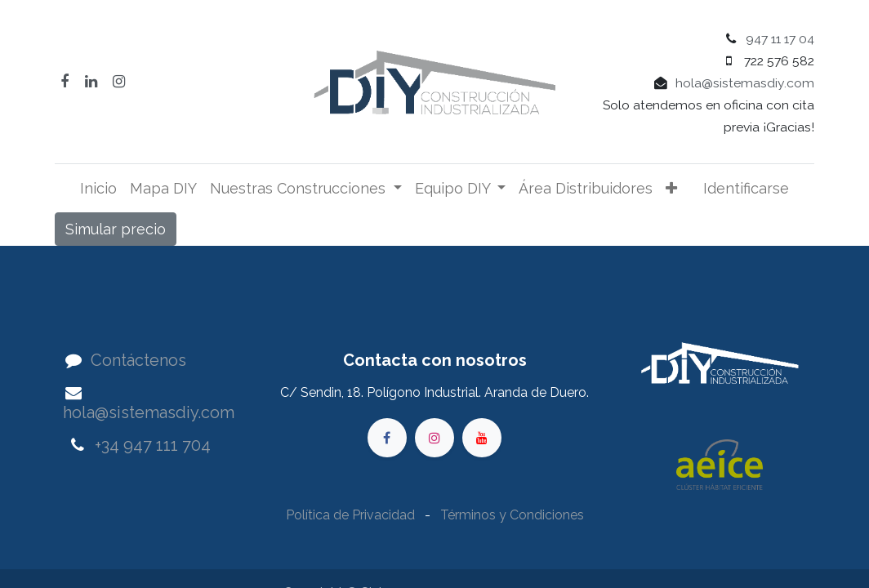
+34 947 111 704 (153, 445)
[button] (671, 188)
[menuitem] (98, 188)
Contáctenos (138, 360)
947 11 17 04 (780, 39)
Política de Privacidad (352, 515)
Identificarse (746, 188)
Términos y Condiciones (512, 515)
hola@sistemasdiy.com (745, 83)
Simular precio (116, 229)
